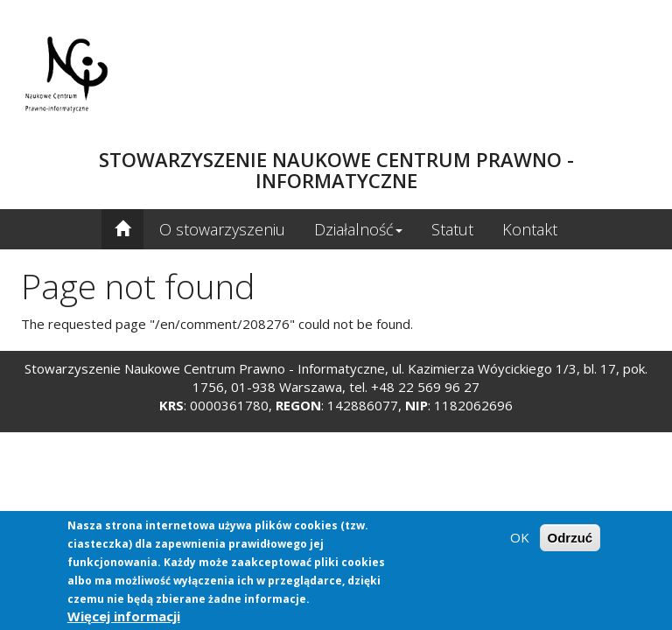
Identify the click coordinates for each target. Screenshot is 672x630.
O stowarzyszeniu (222, 229)
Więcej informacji (124, 617)
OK (520, 538)
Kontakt (530, 229)
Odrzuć (570, 539)
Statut (452, 229)
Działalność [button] (358, 229)
